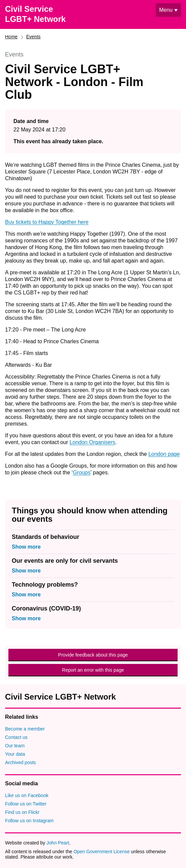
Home (11, 37)
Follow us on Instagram (29, 821)
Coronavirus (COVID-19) (46, 608)
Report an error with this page (93, 670)
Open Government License (102, 852)
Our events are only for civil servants (65, 561)
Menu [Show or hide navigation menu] (166, 10)
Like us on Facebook (27, 795)
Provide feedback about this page (93, 655)
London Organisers (92, 442)
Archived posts (20, 762)
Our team (15, 746)
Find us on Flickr (22, 812)
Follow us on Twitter (26, 804)
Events (33, 37)
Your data (15, 754)
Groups (82, 472)
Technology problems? (45, 585)
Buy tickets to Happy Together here (47, 222)
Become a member (25, 729)
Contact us (16, 737)
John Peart (58, 843)
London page (164, 454)
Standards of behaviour (45, 537)
